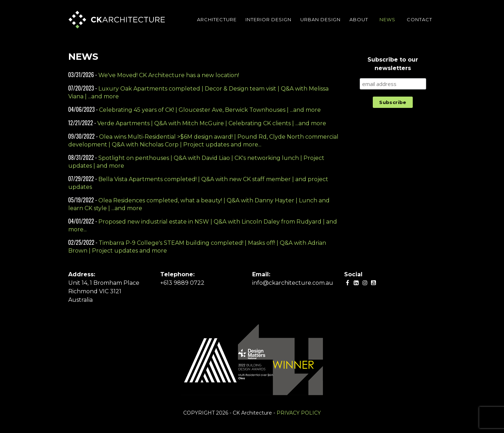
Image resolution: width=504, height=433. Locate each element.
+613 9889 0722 (182, 283)
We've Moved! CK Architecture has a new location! (169, 75)
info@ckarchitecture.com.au (293, 283)
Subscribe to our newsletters (393, 64)
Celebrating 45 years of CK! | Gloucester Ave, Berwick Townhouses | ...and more (210, 110)
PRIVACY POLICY (299, 413)
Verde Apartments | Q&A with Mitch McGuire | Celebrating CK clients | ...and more (212, 123)
